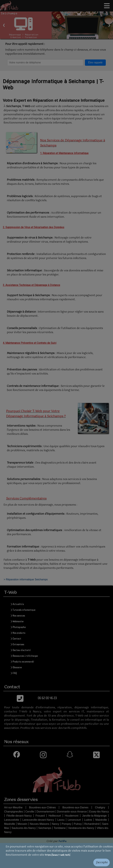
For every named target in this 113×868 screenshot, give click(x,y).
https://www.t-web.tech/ (58, 855)
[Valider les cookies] (56, 862)
